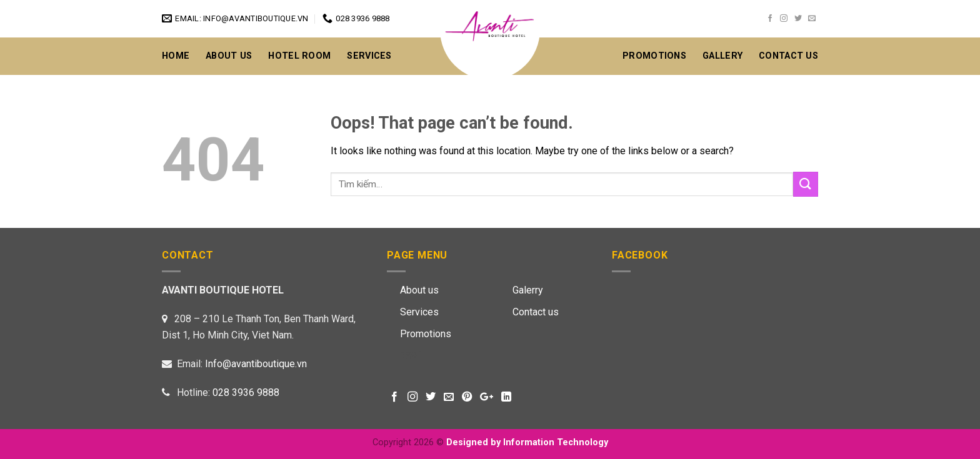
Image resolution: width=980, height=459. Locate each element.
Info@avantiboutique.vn (256, 364)
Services (369, 56)
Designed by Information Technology (527, 442)
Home (176, 56)
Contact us (536, 312)
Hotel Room (299, 56)
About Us (229, 56)
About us (419, 290)
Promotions (654, 56)
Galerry (528, 290)
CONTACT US (788, 56)
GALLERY (722, 56)
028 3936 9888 (246, 392)
